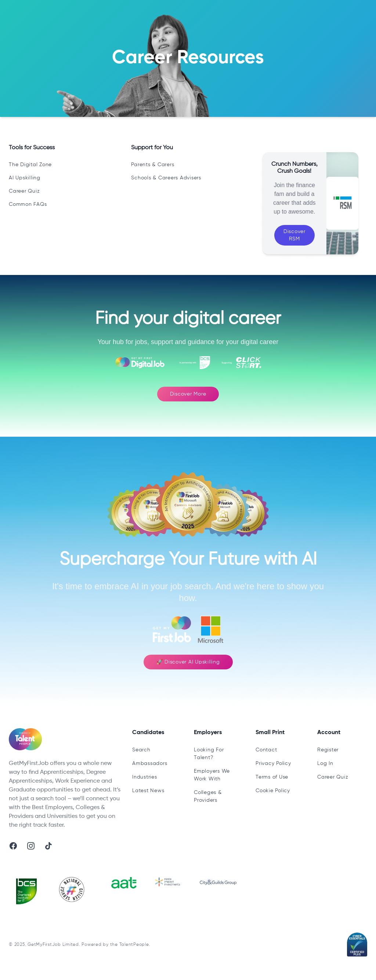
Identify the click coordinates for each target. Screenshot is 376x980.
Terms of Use (272, 777)
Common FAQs (28, 204)
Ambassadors (150, 763)
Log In (325, 763)
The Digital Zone (30, 165)
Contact (266, 750)
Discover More (188, 394)
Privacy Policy (273, 763)
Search (141, 750)
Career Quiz (24, 191)
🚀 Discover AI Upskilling (188, 662)
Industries (145, 777)
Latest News (148, 791)
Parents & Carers (153, 165)
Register (328, 750)
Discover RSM (294, 235)
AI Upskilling (25, 178)
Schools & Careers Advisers (166, 178)
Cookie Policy (273, 791)
